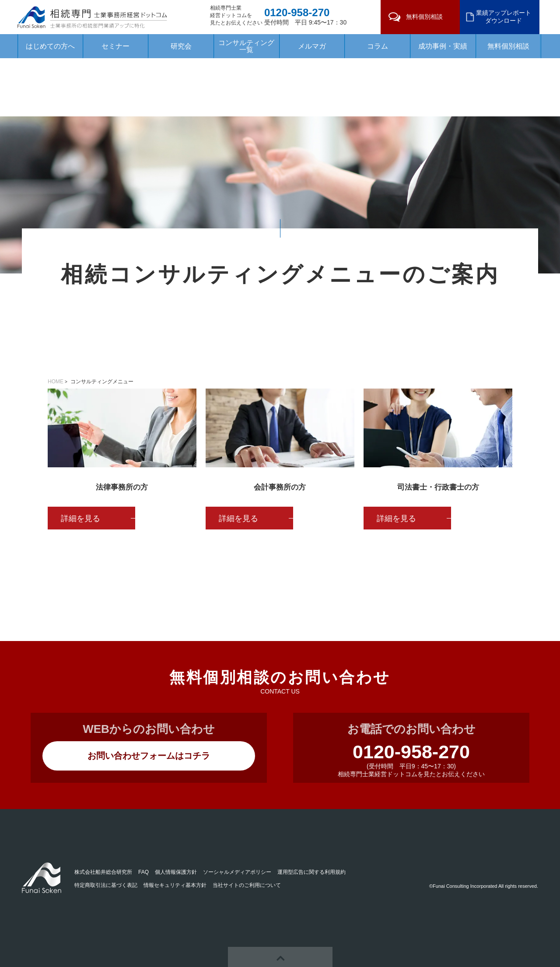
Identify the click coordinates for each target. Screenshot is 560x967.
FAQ (143, 872)
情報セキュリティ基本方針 (175, 885)
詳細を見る (80, 519)
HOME (56, 382)
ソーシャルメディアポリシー (237, 872)
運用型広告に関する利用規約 (311, 872)
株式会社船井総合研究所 (103, 872)
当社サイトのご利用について (247, 885)
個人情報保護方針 (176, 872)
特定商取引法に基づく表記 (106, 885)
